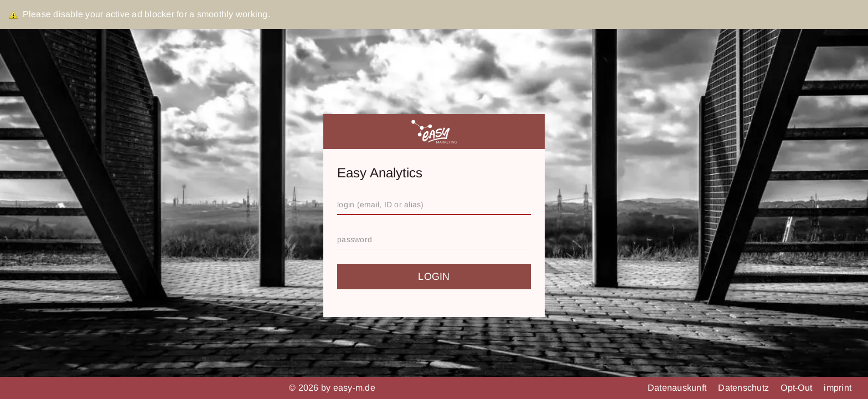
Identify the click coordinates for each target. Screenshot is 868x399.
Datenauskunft (678, 388)
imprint (838, 388)
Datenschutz (745, 388)
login (434, 277)
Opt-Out (797, 388)
